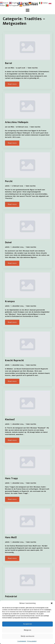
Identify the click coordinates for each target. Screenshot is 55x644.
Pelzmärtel (11, 597)
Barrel (8, 63)
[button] (52, 603)
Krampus (10, 301)
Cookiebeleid (22, 641)
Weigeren (27, 630)
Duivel (8, 243)
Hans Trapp (11, 478)
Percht (9, 181)
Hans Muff (11, 538)
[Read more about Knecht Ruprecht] (12, 381)
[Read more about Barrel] (12, 84)
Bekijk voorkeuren (27, 636)
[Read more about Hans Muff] (12, 558)
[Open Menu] (28, 10)
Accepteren (28, 624)
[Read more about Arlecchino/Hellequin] (12, 143)
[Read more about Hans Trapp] (12, 499)
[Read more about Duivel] (12, 263)
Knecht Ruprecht (14, 360)
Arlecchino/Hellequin (17, 122)
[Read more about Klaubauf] (12, 440)
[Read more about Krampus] (12, 322)
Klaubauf (10, 420)
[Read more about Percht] (12, 204)
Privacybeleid (32, 641)
